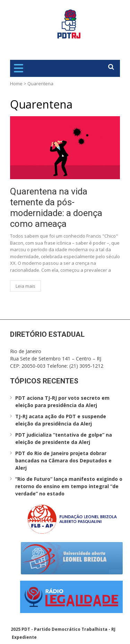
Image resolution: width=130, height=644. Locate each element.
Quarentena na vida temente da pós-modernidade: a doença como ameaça (56, 208)
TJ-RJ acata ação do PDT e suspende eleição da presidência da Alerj (61, 420)
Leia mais (25, 286)
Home (16, 84)
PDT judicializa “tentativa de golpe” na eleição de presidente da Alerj (64, 438)
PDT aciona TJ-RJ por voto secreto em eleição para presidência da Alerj (62, 401)
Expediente (24, 637)
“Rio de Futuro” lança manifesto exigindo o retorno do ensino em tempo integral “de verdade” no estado (69, 486)
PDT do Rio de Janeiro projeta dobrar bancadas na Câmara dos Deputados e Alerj (63, 460)
